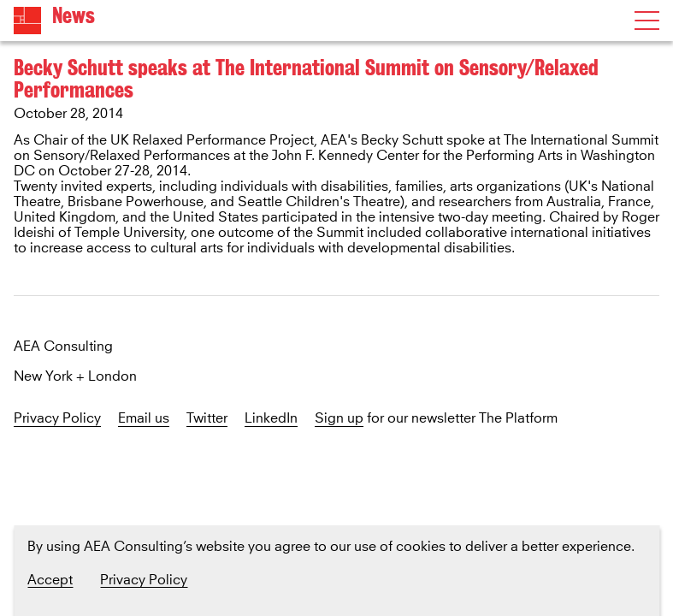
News (74, 16)
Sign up (339, 419)
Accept (50, 580)
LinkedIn (271, 419)
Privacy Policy (57, 419)
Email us (144, 419)
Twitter (207, 419)
